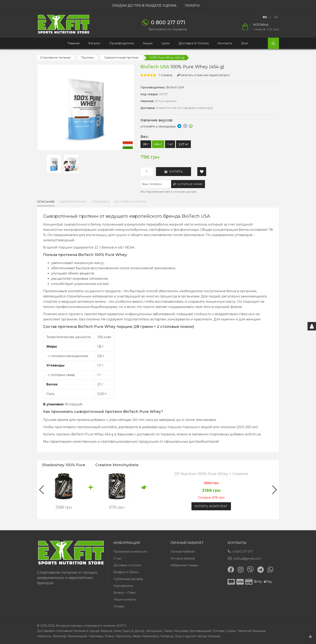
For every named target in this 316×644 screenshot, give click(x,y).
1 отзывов (165, 75)
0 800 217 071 (243, 552)
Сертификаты (123, 586)
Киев (117, 631)
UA (276, 17)
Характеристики (73, 202)
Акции (148, 43)
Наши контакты (125, 599)
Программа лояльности (130, 552)
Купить (174, 172)
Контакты (225, 43)
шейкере (150, 427)
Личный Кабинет (183, 552)
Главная (73, 43)
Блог (245, 43)
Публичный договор (128, 579)
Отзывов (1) (101, 202)
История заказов (183, 558)
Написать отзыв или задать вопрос (204, 75)
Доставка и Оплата (194, 43)
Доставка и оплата (131, 202)
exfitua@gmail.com (247, 559)
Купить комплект (211, 506)
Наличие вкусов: (157, 120)
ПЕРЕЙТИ (192, 6)
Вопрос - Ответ (125, 593)
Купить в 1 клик (188, 184)
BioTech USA (175, 87)
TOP (310, 637)
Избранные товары (184, 565)
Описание (46, 202)
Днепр (140, 631)
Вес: (145, 137)
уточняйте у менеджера (167, 126)
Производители (122, 43)
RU (265, 17)
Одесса (128, 631)
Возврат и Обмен (126, 572)
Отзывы (119, 606)
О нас (118, 558)
